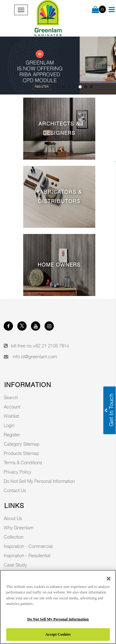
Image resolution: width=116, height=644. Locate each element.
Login (9, 425)
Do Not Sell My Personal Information (39, 481)
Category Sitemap (22, 444)
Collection (14, 537)
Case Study (15, 565)
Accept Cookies (58, 634)
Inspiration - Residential (27, 555)
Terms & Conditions (23, 462)
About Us (13, 518)
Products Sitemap (21, 453)
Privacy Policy (17, 472)
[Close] (109, 579)
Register (42, 87)
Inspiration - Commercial (28, 546)
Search (11, 397)
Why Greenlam (19, 527)
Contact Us (15, 490)
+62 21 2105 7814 (51, 346)
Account (12, 407)
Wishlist (11, 416)
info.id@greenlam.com (35, 356)
